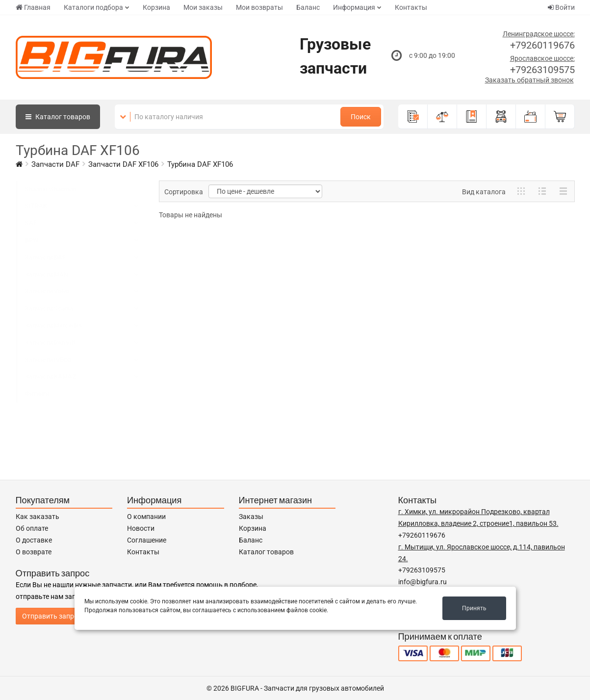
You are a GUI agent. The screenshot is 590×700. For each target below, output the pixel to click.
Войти (561, 7)
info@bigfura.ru (423, 582)
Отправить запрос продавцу (68, 616)
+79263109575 (542, 70)
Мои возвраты (259, 7)
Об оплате (32, 528)
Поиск (361, 117)
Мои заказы (203, 7)
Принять (474, 608)
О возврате (34, 552)
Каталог (58, 117)
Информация (354, 7)
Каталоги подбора (93, 7)
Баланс (308, 7)
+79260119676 (542, 45)
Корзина (156, 7)
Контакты (411, 7)
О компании (146, 517)
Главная (33, 7)
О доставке (34, 540)
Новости (141, 528)
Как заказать (38, 517)
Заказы (251, 517)
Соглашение (147, 540)
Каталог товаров (266, 552)
